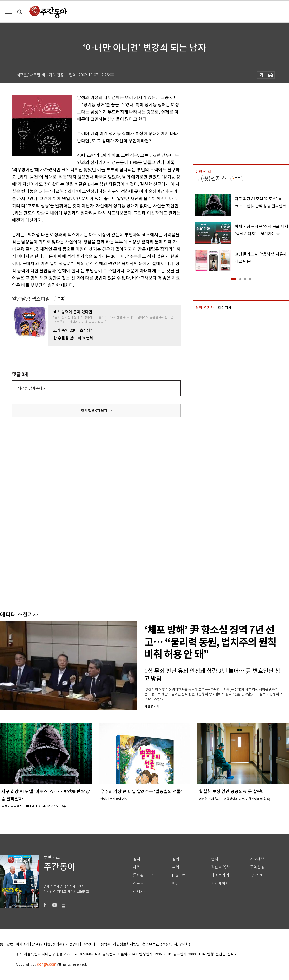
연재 (215, 859)
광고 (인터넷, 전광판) (48, 945)
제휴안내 (73, 945)
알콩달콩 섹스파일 (31, 299)
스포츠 (138, 883)
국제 (176, 867)
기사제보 (257, 859)
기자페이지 (220, 883)
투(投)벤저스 (211, 178)
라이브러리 (220, 875)
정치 (137, 859)
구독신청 (257, 867)
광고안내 (257, 875)
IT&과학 (179, 875)
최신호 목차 (220, 867)
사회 (137, 867)
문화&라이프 (143, 875)
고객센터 (88, 945)
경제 (176, 859)
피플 (176, 883)
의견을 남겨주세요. (32, 388)
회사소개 (23, 945)
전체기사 (140, 892)
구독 (61, 299)
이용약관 (104, 945)
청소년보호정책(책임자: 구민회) (166, 945)
